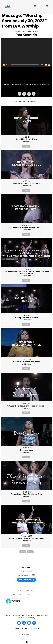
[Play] (4, 65)
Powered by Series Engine (26, 557)
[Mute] (46, 65)
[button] (35, 6)
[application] (26, 53)
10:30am (34, 629)
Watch (26, 146)
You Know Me (20, 85)
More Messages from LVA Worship (37, 85)
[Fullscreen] (49, 65)
